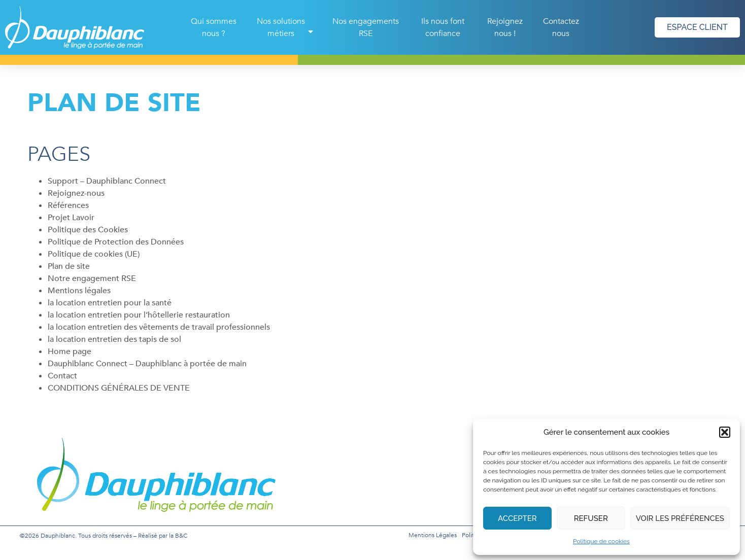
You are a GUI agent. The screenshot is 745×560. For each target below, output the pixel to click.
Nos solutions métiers (286, 27)
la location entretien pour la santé (110, 303)
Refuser (591, 518)
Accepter (517, 518)
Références (68, 205)
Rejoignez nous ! (505, 27)
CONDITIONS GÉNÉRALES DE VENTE (119, 388)
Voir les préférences (680, 518)
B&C (181, 536)
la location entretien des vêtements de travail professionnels (159, 327)
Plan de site (69, 266)
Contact (62, 376)
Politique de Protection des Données (116, 242)
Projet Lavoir (71, 218)
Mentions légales (79, 291)
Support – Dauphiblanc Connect (107, 181)
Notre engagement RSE (92, 278)
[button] (725, 432)
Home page (70, 352)
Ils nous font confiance (443, 27)
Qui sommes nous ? (214, 27)
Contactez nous (561, 27)
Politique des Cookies (88, 230)
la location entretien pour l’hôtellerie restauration (139, 315)
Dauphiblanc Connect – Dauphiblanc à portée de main (147, 364)
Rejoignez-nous (76, 193)
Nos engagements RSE (366, 27)
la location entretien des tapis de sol (114, 339)
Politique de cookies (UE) (94, 254)
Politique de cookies (601, 541)
